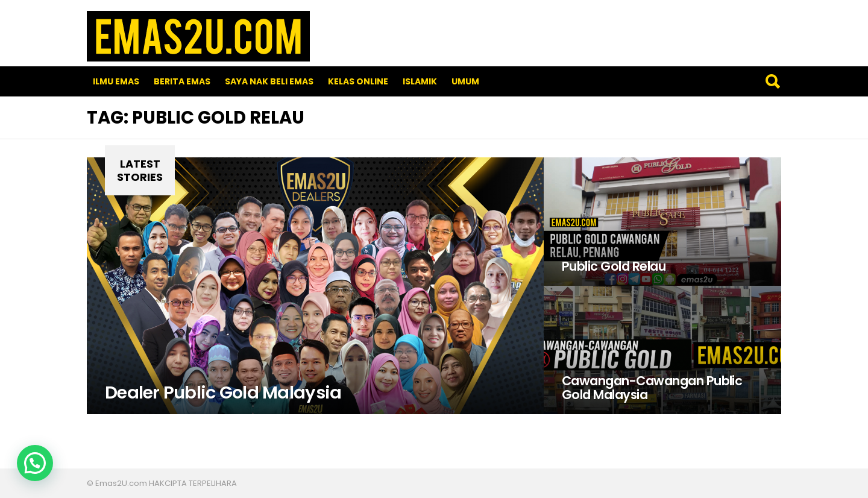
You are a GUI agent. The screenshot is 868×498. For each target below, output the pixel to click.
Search (772, 81)
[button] (35, 463)
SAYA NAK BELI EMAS (269, 81)
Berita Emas (182, 81)
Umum (465, 81)
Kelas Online (358, 81)
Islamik (420, 81)
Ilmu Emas (116, 81)
